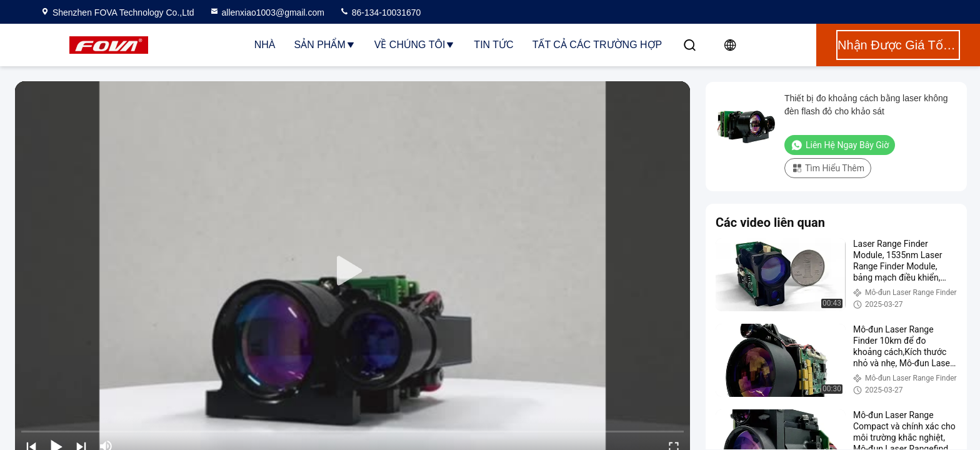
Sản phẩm (325, 45)
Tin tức (493, 45)
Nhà (265, 45)
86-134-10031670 (380, 12)
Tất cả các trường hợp (597, 45)
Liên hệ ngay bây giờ (840, 145)
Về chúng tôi (415, 45)
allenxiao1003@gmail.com (267, 12)
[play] (352, 271)
